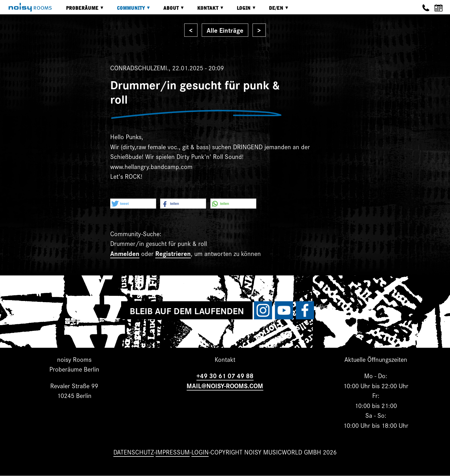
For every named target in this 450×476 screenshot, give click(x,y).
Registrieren (173, 253)
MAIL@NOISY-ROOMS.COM (225, 385)
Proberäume (81, 10)
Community (129, 10)
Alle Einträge (225, 30)
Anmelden (125, 253)
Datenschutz (134, 452)
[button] (133, 204)
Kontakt (206, 10)
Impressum (173, 452)
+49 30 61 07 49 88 (225, 375)
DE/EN (275, 10)
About (170, 10)
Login (242, 10)
